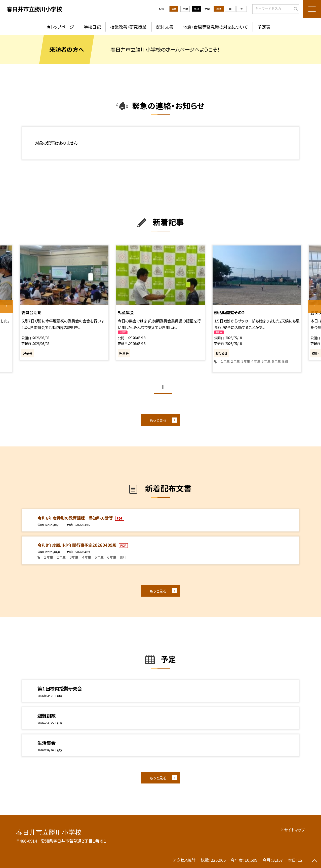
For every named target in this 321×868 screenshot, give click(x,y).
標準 (219, 9)
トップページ (62, 27)
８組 (285, 361)
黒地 (196, 9)
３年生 (246, 361)
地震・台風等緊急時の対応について (215, 27)
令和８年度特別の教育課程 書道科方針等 (76, 518)
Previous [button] (6, 306)
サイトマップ (294, 830)
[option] (64, 303)
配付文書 (165, 27)
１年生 (225, 361)
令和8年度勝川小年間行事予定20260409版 (77, 545)
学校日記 (92, 27)
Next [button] (315, 306)
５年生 (266, 361)
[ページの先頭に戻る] (315, 862)
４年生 (256, 361)
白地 (185, 9)
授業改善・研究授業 (128, 27)
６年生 (276, 361)
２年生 (235, 361)
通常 (174, 9)
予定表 (264, 27)
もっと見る (158, 420)
